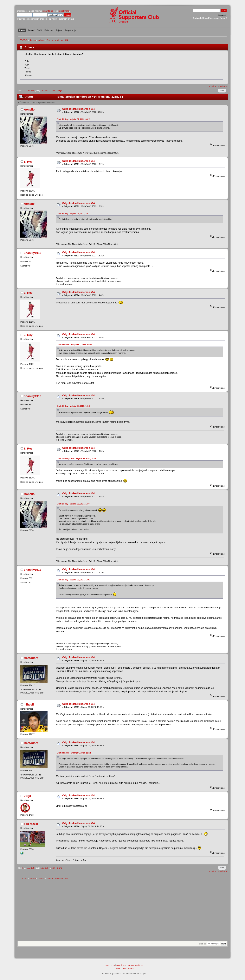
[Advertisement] (122, 912)
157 (28, 91)
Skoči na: (202, 944)
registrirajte (64, 11)
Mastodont (31, 658)
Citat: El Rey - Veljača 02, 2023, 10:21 (74, 214)
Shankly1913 (32, 253)
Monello (29, 109)
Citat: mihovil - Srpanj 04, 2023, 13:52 (74, 753)
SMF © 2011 (122, 965)
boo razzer (31, 824)
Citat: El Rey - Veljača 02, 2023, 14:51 (74, 580)
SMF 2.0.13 (110, 965)
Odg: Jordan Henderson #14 (78, 109)
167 (53, 91)
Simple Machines (136, 965)
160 (42, 91)
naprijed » (222, 86)
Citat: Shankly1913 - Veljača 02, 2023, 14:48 (77, 459)
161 (47, 91)
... (25, 91)
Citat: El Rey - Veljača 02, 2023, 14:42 (74, 406)
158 (33, 91)
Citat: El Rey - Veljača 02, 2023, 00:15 (74, 119)
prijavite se (48, 11)
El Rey (28, 162)
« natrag (213, 86)
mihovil (29, 704)
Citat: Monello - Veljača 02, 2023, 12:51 (74, 345)
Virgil (27, 796)
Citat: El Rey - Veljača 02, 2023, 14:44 (74, 504)
